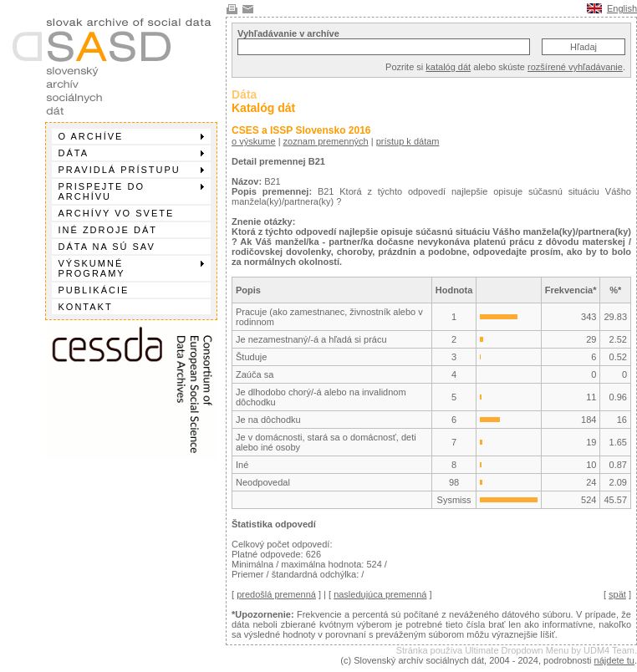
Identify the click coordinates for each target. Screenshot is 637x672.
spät (617, 594)
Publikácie (94, 290)
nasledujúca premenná (380, 594)
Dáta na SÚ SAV (107, 247)
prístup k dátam (408, 141)
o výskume (254, 141)
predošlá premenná (276, 594)
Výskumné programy (131, 268)
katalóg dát (448, 67)
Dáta (131, 153)
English (622, 8)
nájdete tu (614, 660)
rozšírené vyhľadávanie (575, 67)
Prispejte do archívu (131, 191)
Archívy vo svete (117, 213)
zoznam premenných (326, 141)
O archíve (131, 136)
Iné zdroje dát (108, 230)
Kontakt (86, 307)
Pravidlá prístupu (131, 170)
